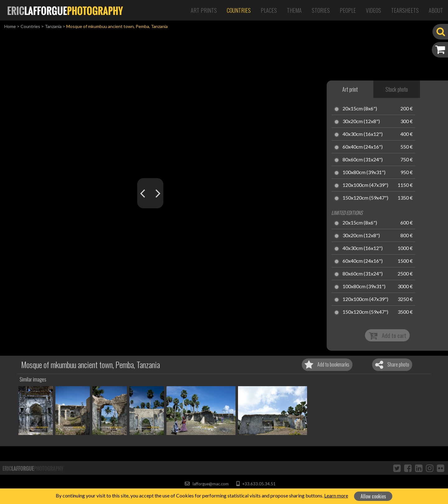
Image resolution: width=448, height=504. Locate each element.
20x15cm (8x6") (360, 109)
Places (269, 10)
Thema (294, 10)
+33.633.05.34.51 (256, 484)
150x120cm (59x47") (365, 198)
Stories (321, 10)
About (436, 10)
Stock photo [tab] (397, 89)
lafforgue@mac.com (207, 484)
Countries (239, 10)
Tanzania (53, 26)
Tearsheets (405, 10)
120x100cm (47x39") (365, 185)
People (348, 10)
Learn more (336, 495)
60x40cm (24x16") (363, 147)
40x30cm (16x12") (363, 134)
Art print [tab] (350, 89)
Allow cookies (373, 496)
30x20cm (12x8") (361, 122)
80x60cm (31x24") (363, 160)
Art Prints (204, 10)
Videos (373, 10)
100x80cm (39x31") (364, 173)
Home (10, 26)
